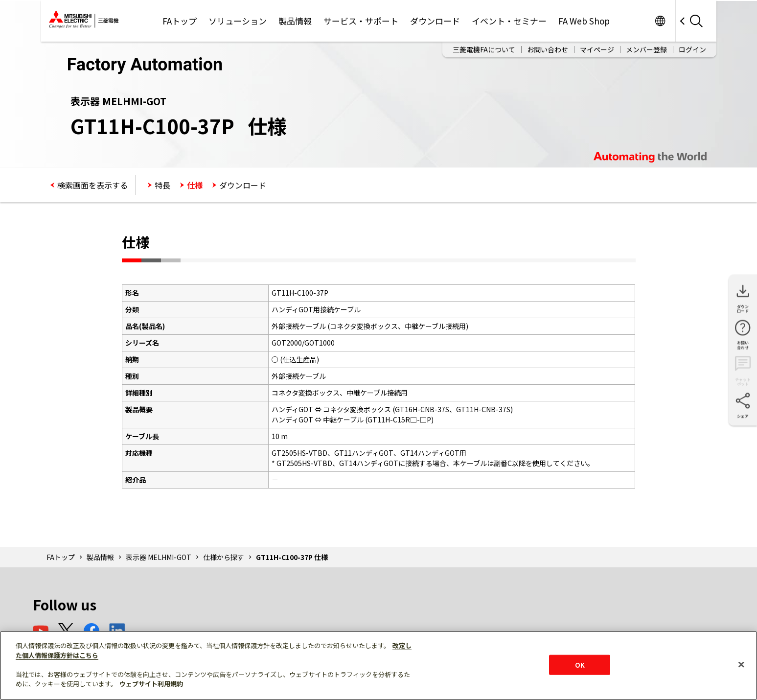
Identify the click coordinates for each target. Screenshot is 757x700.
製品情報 (295, 21)
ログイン (692, 49)
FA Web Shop (584, 21)
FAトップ (180, 21)
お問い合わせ (548, 49)
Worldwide (660, 21)
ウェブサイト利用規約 (151, 684)
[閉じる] (741, 664)
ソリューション (238, 21)
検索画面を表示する (92, 185)
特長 (162, 185)
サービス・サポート (361, 21)
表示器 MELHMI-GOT (159, 557)
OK (580, 665)
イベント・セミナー (509, 21)
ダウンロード (435, 21)
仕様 (195, 185)
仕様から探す (224, 557)
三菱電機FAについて (484, 49)
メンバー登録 (646, 49)
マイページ (597, 49)
